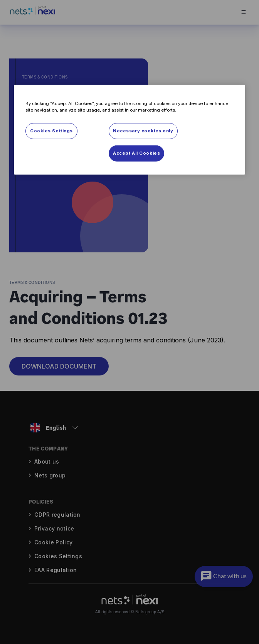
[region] (129, 130)
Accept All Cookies (136, 153)
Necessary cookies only (143, 131)
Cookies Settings (51, 131)
